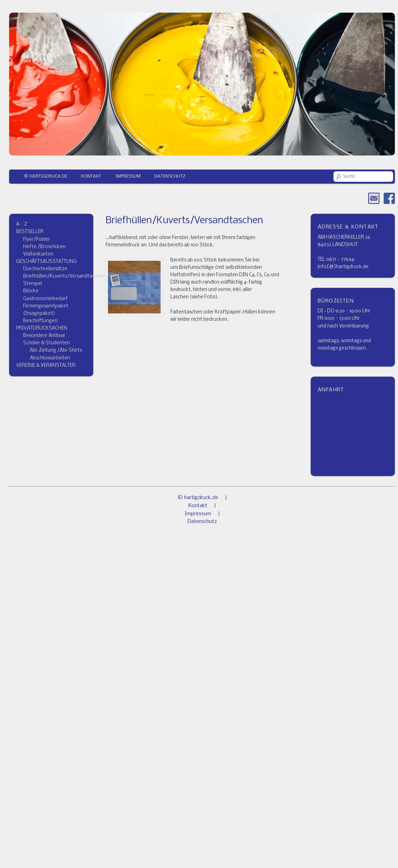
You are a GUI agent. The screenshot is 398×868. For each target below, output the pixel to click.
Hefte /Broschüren (44, 247)
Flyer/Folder (37, 240)
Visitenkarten (38, 254)
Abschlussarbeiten (50, 358)
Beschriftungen (40, 321)
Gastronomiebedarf (45, 299)
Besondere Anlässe (44, 336)
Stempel (33, 284)
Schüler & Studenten (46, 343)
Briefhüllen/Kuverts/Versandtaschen (64, 276)
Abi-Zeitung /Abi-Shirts (56, 350)
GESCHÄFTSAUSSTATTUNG (46, 262)
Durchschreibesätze (45, 269)
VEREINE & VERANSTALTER (46, 366)
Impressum (128, 176)
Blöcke (31, 291)
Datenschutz (170, 176)
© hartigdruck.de (46, 176)
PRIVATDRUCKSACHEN (42, 328)
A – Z (22, 224)
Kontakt (91, 176)
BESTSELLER (30, 232)
